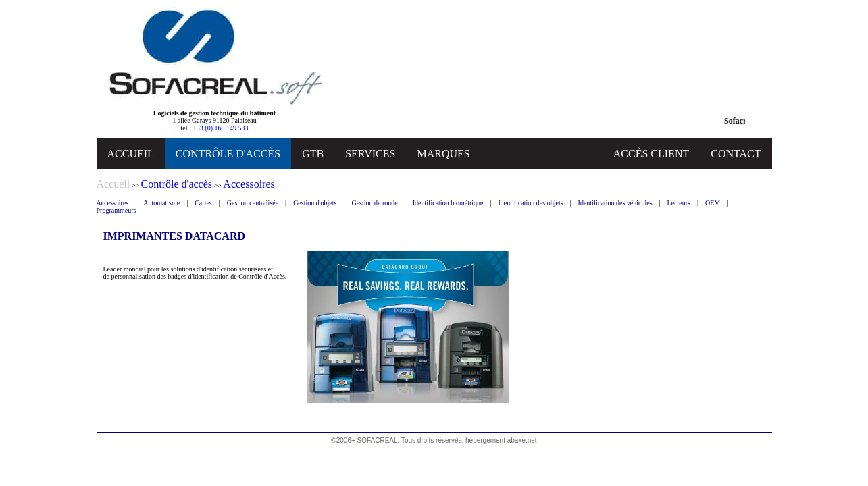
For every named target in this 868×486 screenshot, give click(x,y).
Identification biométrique (448, 203)
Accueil (113, 184)
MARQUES (443, 154)
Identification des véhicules (615, 203)
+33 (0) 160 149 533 (220, 128)
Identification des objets (530, 203)
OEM (713, 203)
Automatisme (161, 203)
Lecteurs (679, 203)
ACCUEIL (131, 154)
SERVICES (370, 154)
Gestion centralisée (253, 203)
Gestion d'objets (315, 203)
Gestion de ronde (374, 203)
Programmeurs (117, 210)
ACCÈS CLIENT (651, 154)
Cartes (203, 203)
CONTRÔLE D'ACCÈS (228, 154)
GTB (313, 154)
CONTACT (736, 154)
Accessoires (113, 203)
